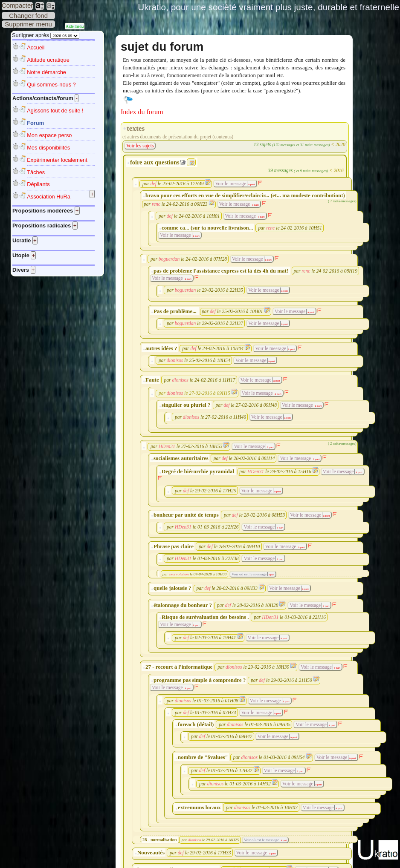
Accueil (36, 47)
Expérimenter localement (57, 160)
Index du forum (142, 112)
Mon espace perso (49, 135)
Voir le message (231, 184)
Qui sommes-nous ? (51, 85)
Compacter (17, 5)
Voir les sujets (140, 146)
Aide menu (75, 26)
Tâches (36, 172)
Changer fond (28, 16)
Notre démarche (46, 72)
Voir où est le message (249, 574)
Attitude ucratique (48, 60)
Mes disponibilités (48, 148)
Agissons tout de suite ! (55, 111)
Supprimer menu (28, 24)
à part (251, 184)
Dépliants (38, 184)
